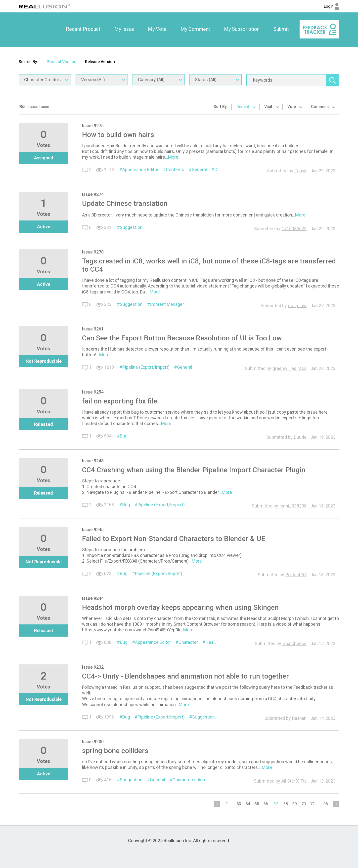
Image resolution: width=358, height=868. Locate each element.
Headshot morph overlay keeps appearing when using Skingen (180, 607)
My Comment (195, 29)
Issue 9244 (93, 598)
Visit (271, 107)
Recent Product (83, 29)
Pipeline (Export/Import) (146, 367)
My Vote (157, 29)
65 (257, 804)
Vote (295, 107)
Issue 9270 (93, 252)
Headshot (215, 642)
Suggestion (131, 227)
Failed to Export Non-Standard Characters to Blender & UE (174, 539)
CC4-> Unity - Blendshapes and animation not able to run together (185, 676)
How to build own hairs (118, 135)
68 (286, 804)
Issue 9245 (93, 529)
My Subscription (242, 29)
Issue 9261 (93, 329)
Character (188, 642)
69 (295, 804)
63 (239, 804)
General (199, 169)
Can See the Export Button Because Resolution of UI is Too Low (182, 338)
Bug (124, 436)
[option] (83, 29)
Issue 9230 (93, 741)
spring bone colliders (115, 751)
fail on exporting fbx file (120, 401)
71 (313, 804)
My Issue (124, 29)
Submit (281, 29)
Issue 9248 (93, 461)
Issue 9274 (93, 194)
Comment (323, 107)
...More (172, 157)
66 (266, 804)
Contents (175, 169)
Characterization (189, 780)
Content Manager (167, 304)
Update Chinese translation (125, 203)
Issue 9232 (93, 667)
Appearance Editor (140, 169)
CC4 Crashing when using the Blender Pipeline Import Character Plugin (194, 470)
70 (304, 804)
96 (326, 804)
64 (248, 804)
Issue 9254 (93, 392)
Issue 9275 (93, 126)
